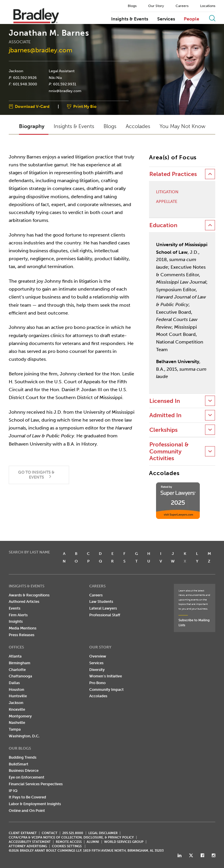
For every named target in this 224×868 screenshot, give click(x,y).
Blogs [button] (110, 126)
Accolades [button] (138, 126)
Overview (98, 656)
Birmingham (20, 663)
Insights (16, 621)
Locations (208, 6)
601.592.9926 (25, 77)
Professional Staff (105, 615)
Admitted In (165, 415)
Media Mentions (23, 628)
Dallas (14, 683)
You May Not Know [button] (182, 126)
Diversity (97, 670)
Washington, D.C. (24, 736)
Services (166, 19)
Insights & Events (130, 19)
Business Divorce (24, 770)
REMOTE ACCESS (69, 842)
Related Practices (173, 174)
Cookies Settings (67, 846)
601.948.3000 (25, 84)
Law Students (101, 602)
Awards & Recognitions (29, 595)
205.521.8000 (73, 833)
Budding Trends (23, 757)
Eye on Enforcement (27, 777)
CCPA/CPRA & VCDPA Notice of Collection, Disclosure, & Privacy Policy (71, 837)
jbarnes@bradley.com (41, 50)
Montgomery (20, 716)
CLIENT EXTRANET (23, 833)
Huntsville (18, 696)
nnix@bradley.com (65, 91)
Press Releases (22, 635)
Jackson (16, 71)
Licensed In (165, 401)
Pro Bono (97, 683)
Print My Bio (85, 107)
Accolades (98, 696)
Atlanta (15, 656)
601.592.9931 (65, 84)
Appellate (167, 202)
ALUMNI (93, 842)
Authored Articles (24, 602)
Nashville (17, 723)
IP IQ (13, 791)
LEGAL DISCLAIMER (103, 833)
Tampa (15, 729)
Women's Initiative (106, 676)
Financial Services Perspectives (36, 784)
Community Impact (106, 690)
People (191, 19)
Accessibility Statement (30, 842)
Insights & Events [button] (74, 126)
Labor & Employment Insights (35, 804)
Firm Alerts (18, 615)
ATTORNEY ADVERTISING (28, 846)
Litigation (167, 192)
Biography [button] (32, 126)
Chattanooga (20, 676)
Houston (16, 690)
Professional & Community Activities (169, 451)
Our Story (156, 6)
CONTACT (50, 833)
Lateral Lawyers (103, 608)
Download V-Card (32, 107)
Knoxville (17, 709)
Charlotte (17, 670)
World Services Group (124, 842)
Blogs (132, 6)
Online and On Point (27, 811)
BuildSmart (19, 764)
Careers (182, 6)
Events (15, 608)
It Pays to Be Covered (27, 797)
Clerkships (163, 430)
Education (163, 225)
